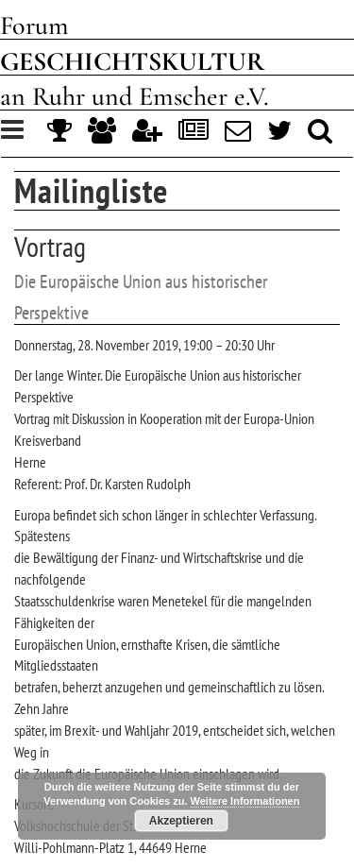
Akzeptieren (181, 821)
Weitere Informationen (245, 801)
